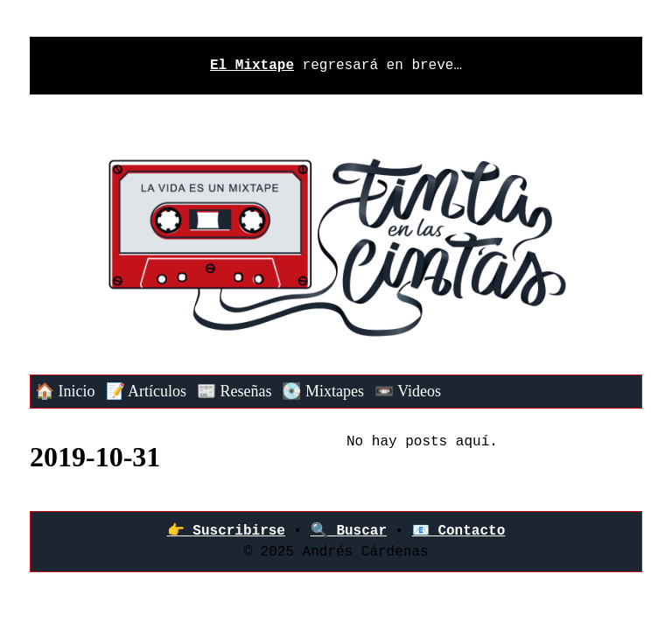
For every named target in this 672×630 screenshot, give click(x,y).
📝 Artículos (147, 391)
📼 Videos (408, 391)
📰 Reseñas (234, 391)
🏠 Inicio (65, 391)
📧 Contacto (458, 531)
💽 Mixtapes (323, 391)
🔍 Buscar (349, 531)
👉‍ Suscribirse (226, 531)
